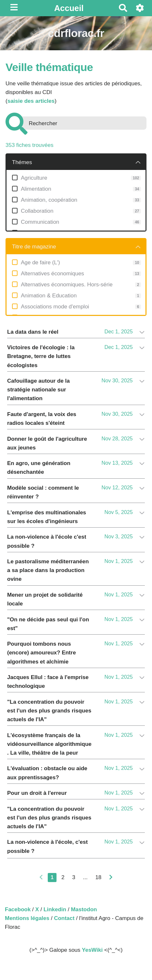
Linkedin (55, 909)
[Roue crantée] (140, 8)
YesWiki (92, 950)
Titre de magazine (34, 247)
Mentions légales (27, 918)
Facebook (18, 909)
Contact (64, 918)
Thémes (22, 162)
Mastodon (84, 909)
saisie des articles (31, 101)
